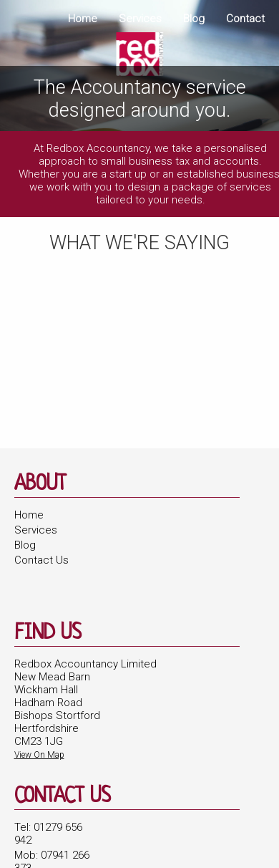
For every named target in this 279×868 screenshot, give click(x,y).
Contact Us (41, 560)
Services (140, 19)
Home (83, 19)
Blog (194, 19)
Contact (245, 19)
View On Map (39, 755)
